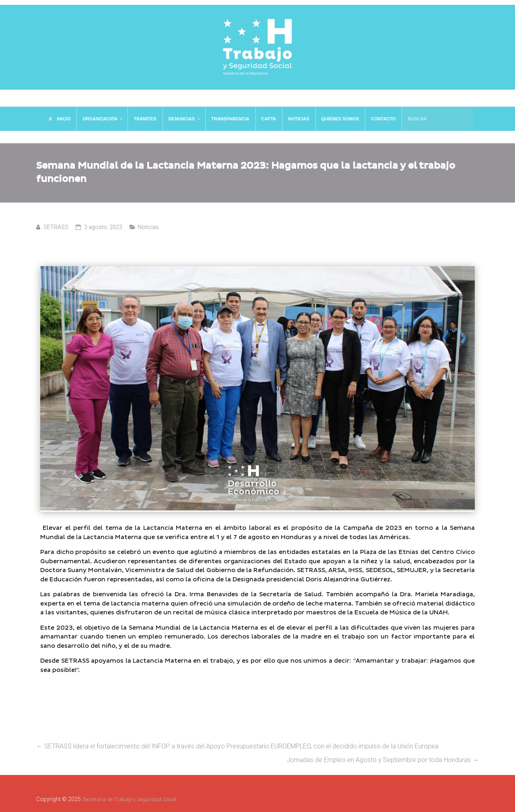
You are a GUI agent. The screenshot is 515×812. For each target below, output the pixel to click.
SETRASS (56, 227)
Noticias (148, 227)
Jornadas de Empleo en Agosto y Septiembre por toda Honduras (383, 760)
